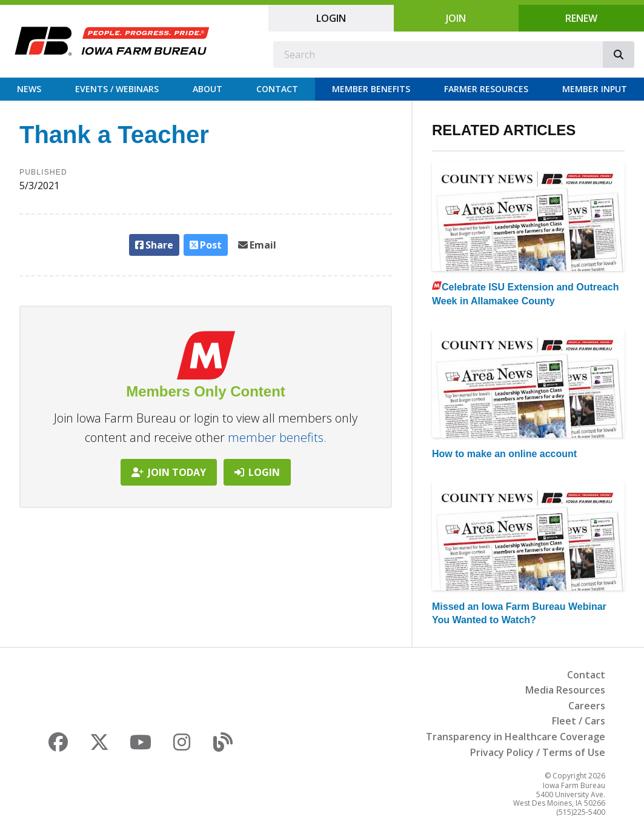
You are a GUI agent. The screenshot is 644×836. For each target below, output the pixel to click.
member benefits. (277, 437)
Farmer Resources (486, 89)
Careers (587, 706)
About (207, 89)
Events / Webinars (117, 89)
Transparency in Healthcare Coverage (516, 737)
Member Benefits (371, 89)
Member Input (595, 89)
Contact (277, 89)
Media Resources (565, 690)
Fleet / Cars (579, 721)
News (29, 89)
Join (456, 18)
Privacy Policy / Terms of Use (538, 752)
